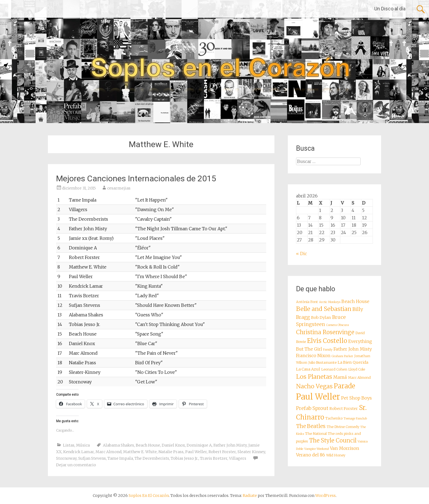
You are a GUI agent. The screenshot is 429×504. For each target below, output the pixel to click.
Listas (69, 445)
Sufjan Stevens (92, 458)
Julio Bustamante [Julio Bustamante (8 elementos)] (322, 362)
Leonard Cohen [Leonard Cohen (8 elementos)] (334, 369)
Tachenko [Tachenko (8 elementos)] (334, 418)
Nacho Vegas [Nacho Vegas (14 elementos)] (314, 386)
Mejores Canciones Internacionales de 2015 (136, 178)
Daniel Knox (173, 445)
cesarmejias (119, 188)
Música (83, 445)
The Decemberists (152, 458)
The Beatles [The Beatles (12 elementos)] (311, 426)
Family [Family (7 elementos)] (328, 350)
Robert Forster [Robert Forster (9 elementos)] (344, 409)
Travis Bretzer (214, 458)
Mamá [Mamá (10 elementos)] (340, 377)
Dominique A (199, 445)
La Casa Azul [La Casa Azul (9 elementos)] (308, 369)
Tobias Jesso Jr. (185, 458)
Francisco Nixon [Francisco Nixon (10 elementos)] (313, 356)
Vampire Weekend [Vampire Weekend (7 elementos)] (317, 449)
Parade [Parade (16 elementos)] (344, 386)
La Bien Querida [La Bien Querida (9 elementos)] (353, 362)
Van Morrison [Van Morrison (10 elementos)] (345, 448)
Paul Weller (196, 452)
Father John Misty (230, 445)
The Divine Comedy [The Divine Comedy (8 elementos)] (343, 427)
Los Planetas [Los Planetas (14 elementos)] (314, 377)
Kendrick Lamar (79, 452)
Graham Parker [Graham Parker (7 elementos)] (342, 356)
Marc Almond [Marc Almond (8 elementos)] (359, 378)
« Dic (302, 254)
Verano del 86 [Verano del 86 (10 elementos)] (311, 455)
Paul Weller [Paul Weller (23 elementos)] (318, 397)
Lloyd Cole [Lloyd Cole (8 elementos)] (357, 369)
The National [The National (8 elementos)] (316, 434)
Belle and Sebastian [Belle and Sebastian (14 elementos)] (324, 309)
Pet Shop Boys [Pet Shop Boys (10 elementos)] (356, 398)
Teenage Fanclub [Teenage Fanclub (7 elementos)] (355, 419)
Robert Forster (222, 452)
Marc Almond (108, 452)
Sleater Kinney (251, 452)
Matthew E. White (140, 452)
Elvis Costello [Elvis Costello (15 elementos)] (327, 341)
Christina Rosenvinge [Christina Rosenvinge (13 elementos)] (325, 332)
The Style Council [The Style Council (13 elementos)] (333, 441)
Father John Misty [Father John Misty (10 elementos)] (353, 349)
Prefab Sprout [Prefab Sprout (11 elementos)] (312, 408)
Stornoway (66, 458)
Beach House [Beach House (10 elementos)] (355, 301)
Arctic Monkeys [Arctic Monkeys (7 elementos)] (330, 302)
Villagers (238, 458)
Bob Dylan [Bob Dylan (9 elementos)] (321, 317)
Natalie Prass (171, 452)
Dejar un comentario (76, 465)
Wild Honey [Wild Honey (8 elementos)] (336, 455)
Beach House (148, 445)
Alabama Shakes (118, 445)
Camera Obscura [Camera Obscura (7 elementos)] (337, 325)
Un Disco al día (390, 9)
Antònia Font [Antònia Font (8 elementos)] (307, 302)
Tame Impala (120, 458)
